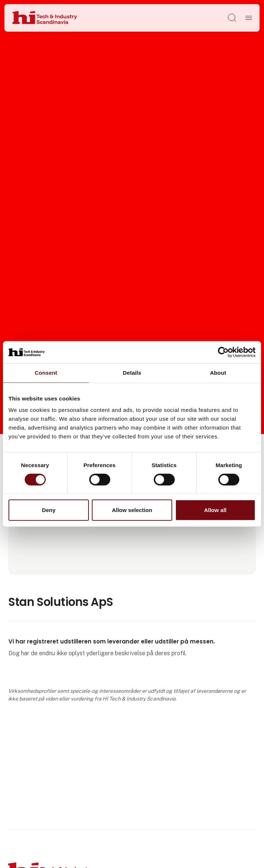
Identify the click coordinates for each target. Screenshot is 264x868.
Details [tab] (132, 373)
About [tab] (218, 373)
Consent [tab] (46, 373)
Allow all (215, 510)
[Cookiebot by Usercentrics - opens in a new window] (223, 352)
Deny (49, 510)
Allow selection (132, 510)
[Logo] (45, 18)
